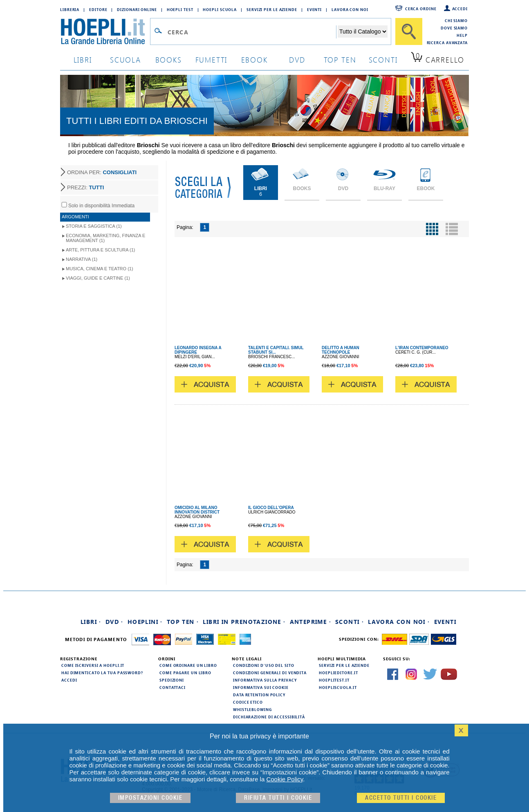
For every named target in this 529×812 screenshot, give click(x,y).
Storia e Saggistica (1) (94, 226)
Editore (98, 9)
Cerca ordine (421, 9)
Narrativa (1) (82, 259)
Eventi (314, 9)
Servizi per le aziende (272, 9)
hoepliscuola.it (338, 687)
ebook (254, 59)
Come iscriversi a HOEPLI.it (93, 665)
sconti (383, 59)
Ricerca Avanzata (447, 43)
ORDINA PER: (102, 172)
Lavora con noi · (399, 622)
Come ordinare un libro (188, 665)
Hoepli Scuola (220, 9)
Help (462, 35)
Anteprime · (310, 622)
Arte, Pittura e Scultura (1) (101, 250)
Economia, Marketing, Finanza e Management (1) (105, 238)
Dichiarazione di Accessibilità (269, 717)
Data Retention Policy (259, 695)
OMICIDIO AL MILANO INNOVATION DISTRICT (197, 510)
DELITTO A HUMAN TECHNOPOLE (341, 350)
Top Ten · (183, 622)
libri (83, 59)
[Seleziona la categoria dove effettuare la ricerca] (363, 31)
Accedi (460, 9)
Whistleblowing (252, 709)
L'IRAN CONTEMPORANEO (422, 348)
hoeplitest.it (334, 680)
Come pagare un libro (185, 673)
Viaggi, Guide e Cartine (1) (98, 278)
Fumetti (212, 59)
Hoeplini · (145, 622)
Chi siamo (456, 20)
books (169, 59)
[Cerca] (409, 31)
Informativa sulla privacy (265, 680)
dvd (297, 59)
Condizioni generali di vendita (270, 673)
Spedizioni (172, 680)
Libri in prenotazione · (244, 622)
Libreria (70, 9)
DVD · (114, 622)
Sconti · (350, 622)
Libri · (91, 622)
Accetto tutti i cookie (401, 798)
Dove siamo (454, 28)
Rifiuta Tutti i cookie (278, 798)
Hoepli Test (180, 9)
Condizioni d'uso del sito (264, 665)
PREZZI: (85, 187)
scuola (126, 59)
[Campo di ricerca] (252, 32)
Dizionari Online (137, 9)
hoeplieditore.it (338, 673)
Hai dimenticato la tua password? (102, 673)
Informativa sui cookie (261, 687)
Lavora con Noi (350, 9)
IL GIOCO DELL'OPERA (271, 508)
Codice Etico (248, 702)
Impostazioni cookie (150, 798)
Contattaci (173, 687)
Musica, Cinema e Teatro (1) (100, 269)
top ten (340, 59)
